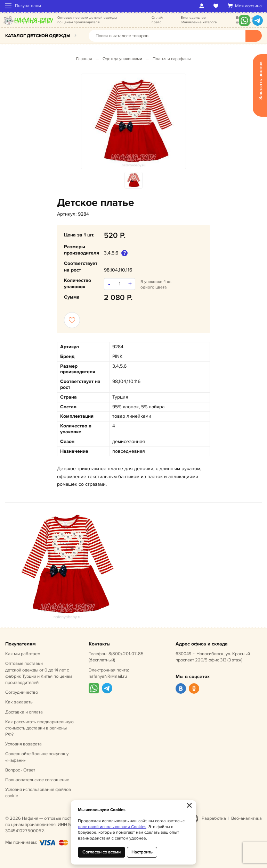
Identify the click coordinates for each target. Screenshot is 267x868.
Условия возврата (23, 744)
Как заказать (19, 702)
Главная (84, 59)
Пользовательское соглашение (37, 780)
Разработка (214, 818)
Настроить (142, 852)
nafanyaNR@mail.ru (108, 676)
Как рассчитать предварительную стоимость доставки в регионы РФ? (39, 728)
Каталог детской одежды (38, 36)
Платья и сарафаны (172, 59)
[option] (133, 121)
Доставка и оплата (24, 712)
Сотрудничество (22, 692)
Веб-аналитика (246, 818)
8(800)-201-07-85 (126, 654)
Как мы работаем (23, 654)
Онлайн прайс (158, 20)
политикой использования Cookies (112, 827)
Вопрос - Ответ (20, 770)
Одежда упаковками (122, 59)
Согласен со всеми (102, 852)
